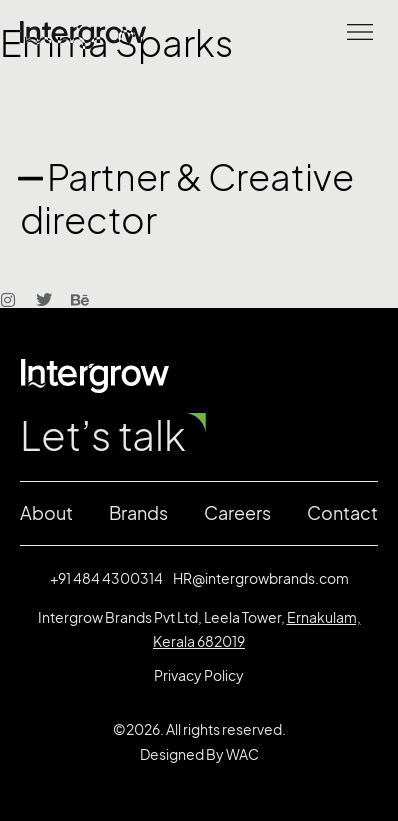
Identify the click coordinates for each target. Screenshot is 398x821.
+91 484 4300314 (106, 578)
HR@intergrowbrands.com (261, 578)
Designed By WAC (199, 754)
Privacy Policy (199, 675)
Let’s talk (103, 436)
